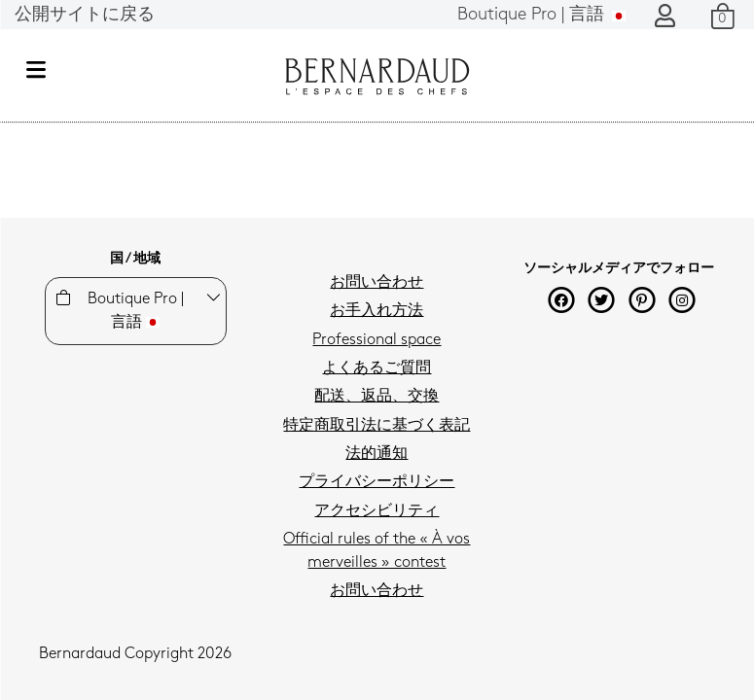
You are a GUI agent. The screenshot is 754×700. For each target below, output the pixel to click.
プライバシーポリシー (377, 482)
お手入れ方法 (377, 311)
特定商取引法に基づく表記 (377, 426)
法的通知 (377, 454)
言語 (541, 15)
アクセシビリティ (377, 511)
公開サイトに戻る (85, 15)
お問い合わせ (377, 283)
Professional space (377, 340)
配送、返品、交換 (377, 397)
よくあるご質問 (377, 368)
